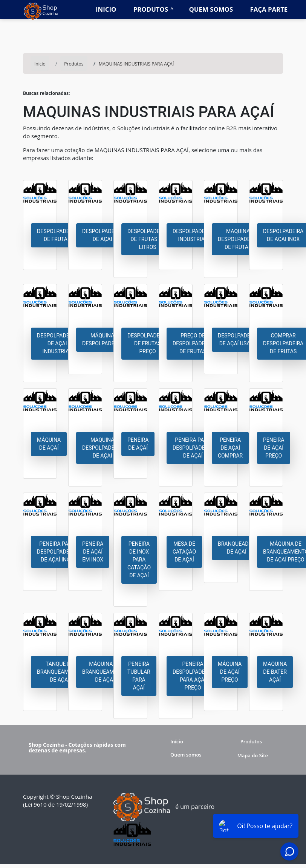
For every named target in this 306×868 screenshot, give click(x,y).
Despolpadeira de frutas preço (148, 343)
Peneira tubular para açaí (139, 676)
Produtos (151, 9)
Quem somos (211, 9)
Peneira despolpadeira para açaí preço (193, 676)
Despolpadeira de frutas (57, 235)
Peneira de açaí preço (274, 448)
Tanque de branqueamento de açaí (60, 672)
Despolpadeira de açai (102, 235)
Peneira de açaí (138, 444)
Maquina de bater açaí (275, 672)
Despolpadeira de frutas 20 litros (148, 239)
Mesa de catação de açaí (184, 552)
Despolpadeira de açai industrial (57, 343)
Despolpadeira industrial (193, 235)
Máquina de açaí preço (230, 672)
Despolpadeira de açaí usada (238, 339)
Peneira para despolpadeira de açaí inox (57, 552)
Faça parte (269, 9)
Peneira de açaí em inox (93, 552)
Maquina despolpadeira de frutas (238, 239)
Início (177, 741)
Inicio (106, 9)
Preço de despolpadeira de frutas (193, 343)
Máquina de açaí (49, 444)
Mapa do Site (253, 755)
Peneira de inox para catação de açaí (139, 560)
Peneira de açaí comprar (230, 448)
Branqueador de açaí (237, 548)
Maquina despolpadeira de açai (102, 448)
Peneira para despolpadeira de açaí (193, 448)
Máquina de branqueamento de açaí (105, 672)
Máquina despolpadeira (102, 339)
